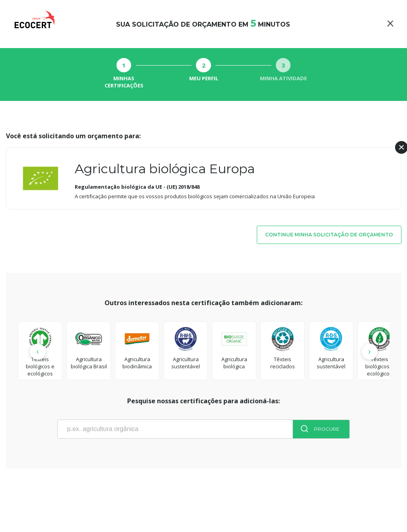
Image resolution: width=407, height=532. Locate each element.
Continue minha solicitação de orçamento (329, 235)
